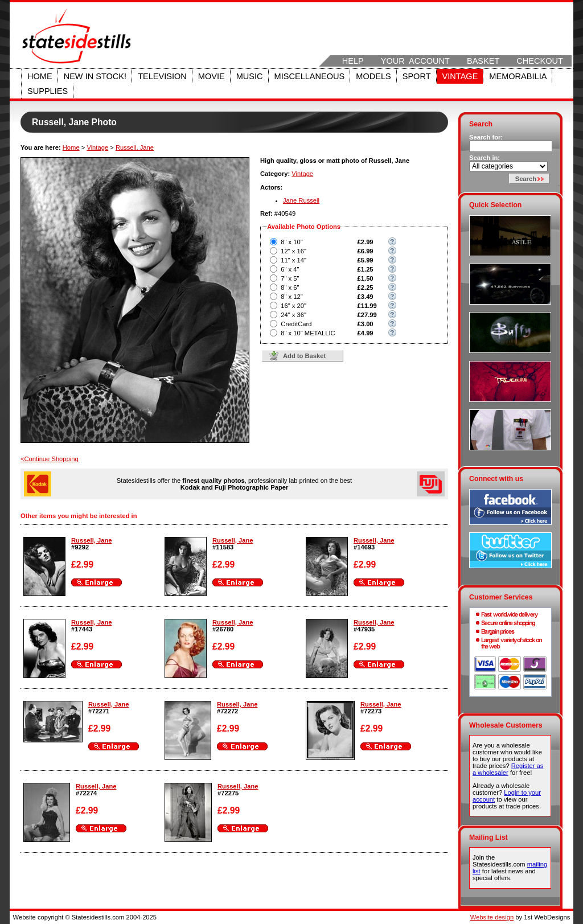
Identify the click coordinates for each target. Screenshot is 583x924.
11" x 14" (293, 260)
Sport (417, 76)
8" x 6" (290, 288)
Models (373, 76)
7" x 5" (290, 278)
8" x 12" (291, 297)
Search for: (486, 137)
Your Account (415, 61)
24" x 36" (293, 315)
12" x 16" (293, 251)
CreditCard (296, 324)
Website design (492, 917)
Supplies (48, 91)
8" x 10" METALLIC (308, 333)
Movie (212, 76)
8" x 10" (291, 242)
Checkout (540, 61)
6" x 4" (290, 269)
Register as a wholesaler (508, 769)
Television (162, 76)
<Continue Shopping (50, 459)
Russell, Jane (135, 147)
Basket (483, 61)
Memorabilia (518, 76)
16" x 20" (293, 306)
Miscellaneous (310, 76)
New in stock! (95, 76)
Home (40, 76)
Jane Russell (301, 200)
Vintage (460, 76)
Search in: (485, 158)
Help (353, 61)
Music (250, 76)
